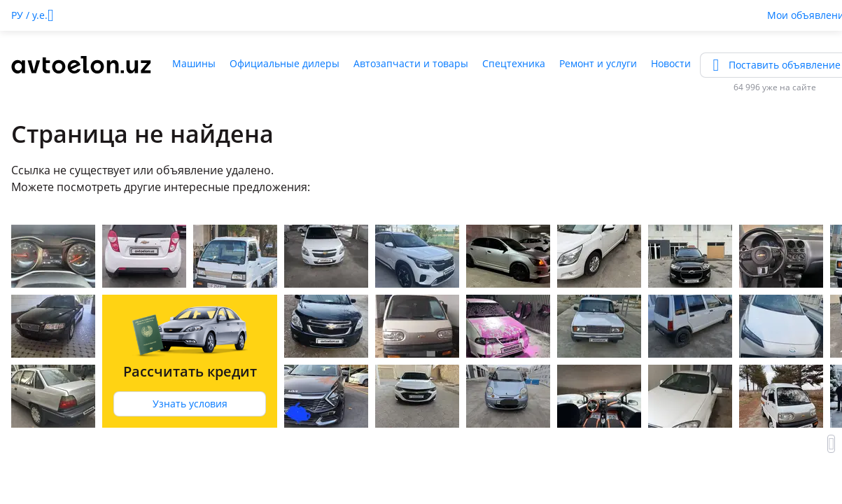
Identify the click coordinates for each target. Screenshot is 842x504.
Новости (671, 63)
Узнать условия (190, 404)
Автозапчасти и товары (411, 63)
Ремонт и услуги (598, 63)
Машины (194, 63)
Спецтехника (514, 63)
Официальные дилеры (285, 63)
